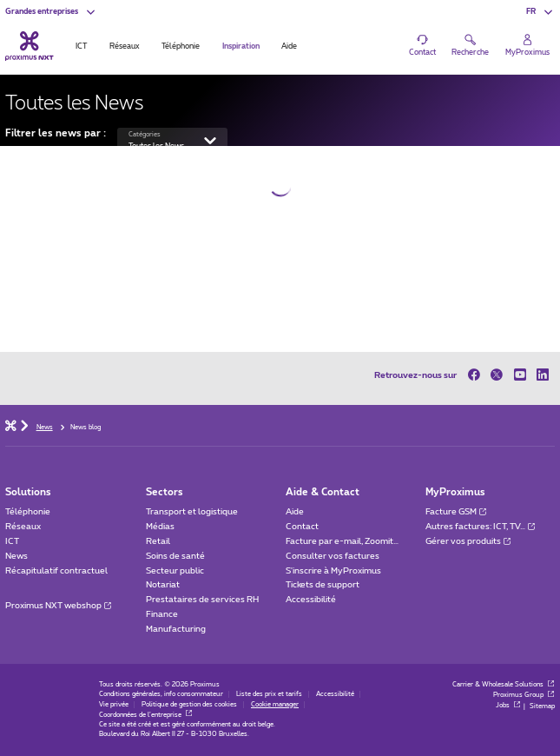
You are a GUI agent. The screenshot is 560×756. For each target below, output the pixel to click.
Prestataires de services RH (202, 600)
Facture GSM (456, 512)
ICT (12, 541)
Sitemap (542, 706)
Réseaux (23, 527)
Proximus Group (524, 695)
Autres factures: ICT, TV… (480, 527)
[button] (51, 12)
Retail (158, 541)
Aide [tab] (289, 46)
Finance (162, 614)
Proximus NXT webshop (58, 606)
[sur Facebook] (477, 375)
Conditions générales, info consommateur (161, 694)
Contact (302, 527)
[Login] (527, 45)
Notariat (163, 585)
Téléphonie (28, 512)
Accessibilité (311, 600)
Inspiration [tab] (241, 46)
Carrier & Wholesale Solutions (504, 685)
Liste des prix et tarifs (269, 694)
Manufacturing (176, 629)
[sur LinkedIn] (543, 375)
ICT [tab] (81, 46)
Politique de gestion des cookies (189, 705)
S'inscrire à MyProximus (334, 571)
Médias (160, 527)
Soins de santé (175, 556)
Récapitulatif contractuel (56, 571)
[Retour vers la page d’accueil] (29, 46)
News (16, 556)
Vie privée (114, 705)
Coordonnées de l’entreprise (146, 715)
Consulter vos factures (333, 556)
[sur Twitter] (497, 375)
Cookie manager (275, 705)
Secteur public (175, 571)
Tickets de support (323, 585)
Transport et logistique (192, 512)
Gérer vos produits (468, 541)
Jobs (508, 706)
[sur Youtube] (520, 375)
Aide (295, 512)
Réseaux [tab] (125, 46)
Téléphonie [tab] (181, 46)
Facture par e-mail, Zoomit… (342, 541)
